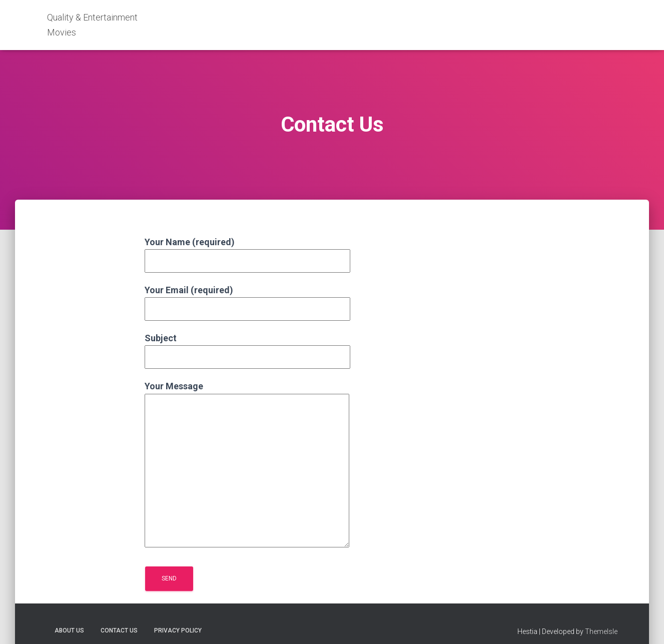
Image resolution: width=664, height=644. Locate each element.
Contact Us (119, 630)
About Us (69, 630)
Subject (247, 348)
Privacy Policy (178, 630)
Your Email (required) (247, 299)
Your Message (247, 465)
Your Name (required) (247, 251)
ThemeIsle (601, 631)
